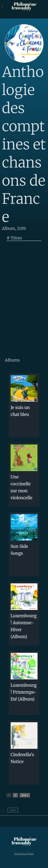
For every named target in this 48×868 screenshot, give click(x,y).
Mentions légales (24, 853)
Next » (25, 795)
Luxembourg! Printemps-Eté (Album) (24, 692)
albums (13, 810)
